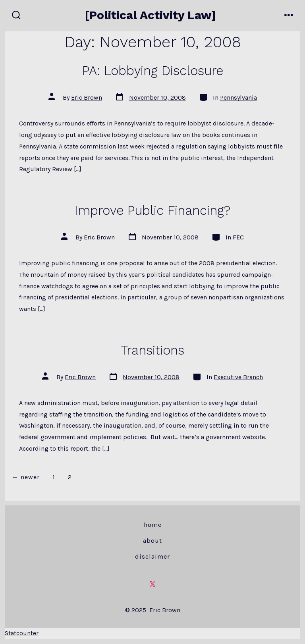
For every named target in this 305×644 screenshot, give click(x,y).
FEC (238, 237)
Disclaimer (152, 556)
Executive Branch (238, 377)
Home (153, 525)
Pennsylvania (238, 97)
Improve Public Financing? (152, 210)
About (152, 541)
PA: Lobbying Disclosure (153, 71)
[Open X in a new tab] (152, 584)
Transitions (152, 350)
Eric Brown (87, 97)
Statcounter (22, 633)
